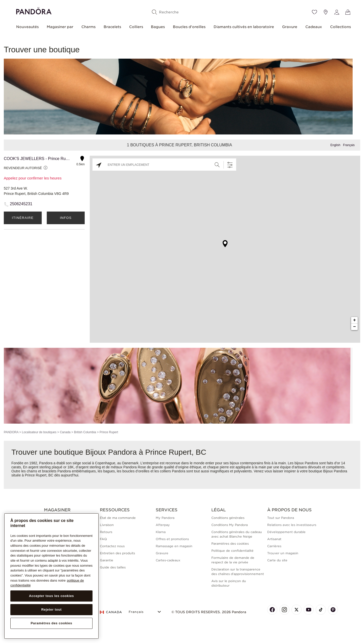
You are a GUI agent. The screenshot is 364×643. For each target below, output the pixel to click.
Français (349, 145)
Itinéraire (23, 218)
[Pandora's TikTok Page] (321, 610)
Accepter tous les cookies (51, 596)
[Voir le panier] (348, 12)
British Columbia (85, 432)
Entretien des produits (117, 553)
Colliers (136, 27)
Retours (106, 532)
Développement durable (286, 532)
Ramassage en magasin (174, 546)
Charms (88, 27)
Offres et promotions (172, 539)
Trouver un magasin (283, 553)
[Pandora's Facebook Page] (272, 610)
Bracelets (112, 27)
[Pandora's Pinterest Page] (333, 610)
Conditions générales (228, 518)
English (335, 145)
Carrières (274, 546)
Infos (66, 218)
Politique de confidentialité (232, 551)
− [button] (355, 327)
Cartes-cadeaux (168, 560)
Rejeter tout (51, 610)
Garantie (107, 560)
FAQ (103, 539)
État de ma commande (118, 518)
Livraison (107, 525)
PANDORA (11, 432)
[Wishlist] (314, 12)
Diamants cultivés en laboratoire (244, 27)
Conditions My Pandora (230, 525)
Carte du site (277, 560)
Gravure (290, 27)
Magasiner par (60, 27)
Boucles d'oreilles (189, 27)
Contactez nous (112, 546)
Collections (340, 27)
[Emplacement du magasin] (326, 12)
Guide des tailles (113, 567)
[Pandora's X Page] (297, 610)
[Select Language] (145, 611)
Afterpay (163, 525)
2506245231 (21, 204)
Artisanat (274, 539)
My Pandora (165, 518)
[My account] (337, 12)
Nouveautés (27, 27)
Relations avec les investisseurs (292, 525)
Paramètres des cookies (230, 544)
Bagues (158, 27)
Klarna (161, 532)
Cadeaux (314, 27)
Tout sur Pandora (281, 518)
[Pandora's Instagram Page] (284, 610)
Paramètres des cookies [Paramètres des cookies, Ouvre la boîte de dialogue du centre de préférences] (51, 623)
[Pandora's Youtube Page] (309, 610)
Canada (65, 432)
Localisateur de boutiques (39, 432)
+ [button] (355, 320)
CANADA (111, 612)
